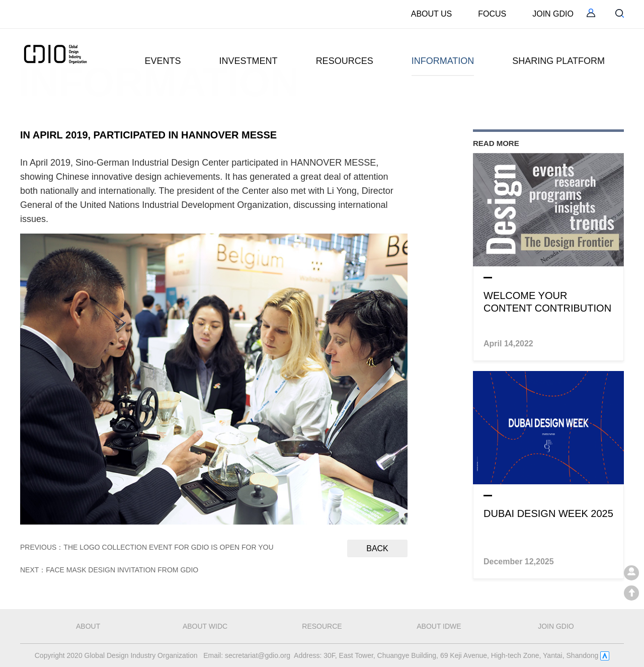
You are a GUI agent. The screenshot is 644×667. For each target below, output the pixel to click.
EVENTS (163, 61)
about (88, 626)
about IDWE (439, 626)
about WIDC (205, 626)
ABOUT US (432, 14)
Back (377, 548)
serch (620, 13)
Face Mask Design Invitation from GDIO (122, 570)
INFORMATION (443, 61)
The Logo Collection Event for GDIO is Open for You (168, 547)
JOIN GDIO (553, 14)
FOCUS (492, 14)
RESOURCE (322, 626)
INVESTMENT (249, 61)
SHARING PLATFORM (558, 61)
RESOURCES (345, 61)
